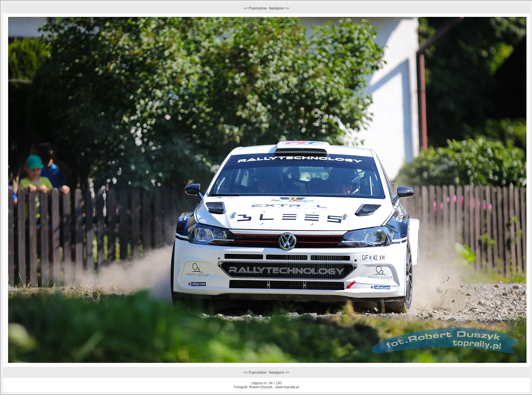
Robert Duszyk (261, 387)
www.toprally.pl (287, 387)
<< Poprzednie (255, 8)
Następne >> (279, 8)
